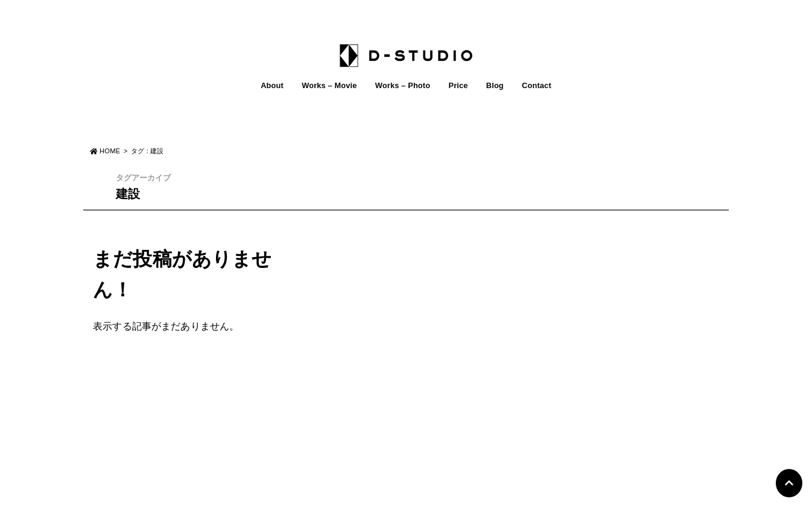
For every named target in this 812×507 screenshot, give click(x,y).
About (272, 85)
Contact (537, 85)
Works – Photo (403, 85)
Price (458, 85)
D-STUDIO (399, 494)
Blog (495, 85)
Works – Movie (329, 85)
